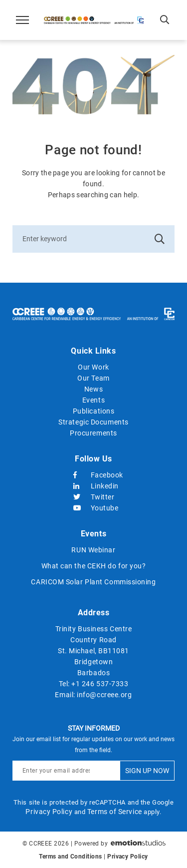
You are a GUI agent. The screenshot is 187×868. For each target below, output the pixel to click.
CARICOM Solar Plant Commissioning (93, 582)
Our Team (93, 378)
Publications (94, 411)
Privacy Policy (49, 812)
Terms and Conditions (70, 857)
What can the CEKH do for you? (94, 566)
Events (93, 400)
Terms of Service (115, 812)
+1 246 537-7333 (100, 684)
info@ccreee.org (104, 695)
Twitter (94, 497)
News (93, 389)
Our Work (93, 367)
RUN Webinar (93, 550)
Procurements (93, 433)
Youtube (94, 508)
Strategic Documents (93, 422)
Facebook (94, 475)
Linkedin (94, 486)
